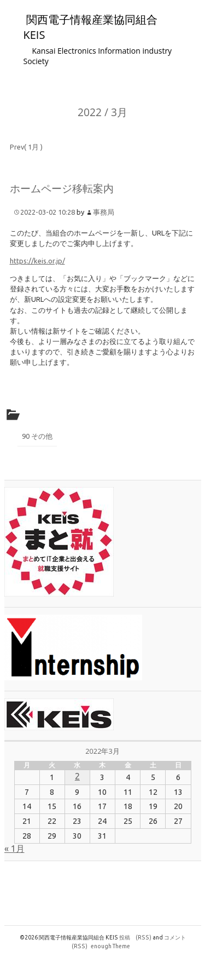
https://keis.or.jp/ (37, 261)
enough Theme (110, 946)
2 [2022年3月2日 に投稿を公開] (77, 776)
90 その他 (37, 436)
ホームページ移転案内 (62, 188)
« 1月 (14, 849)
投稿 (135, 937)
